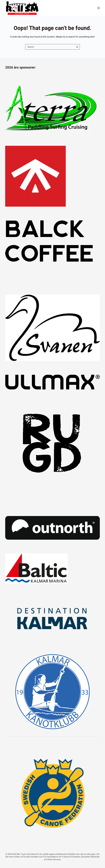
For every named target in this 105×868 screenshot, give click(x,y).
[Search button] (77, 47)
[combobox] (50, 47)
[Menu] (99, 8)
